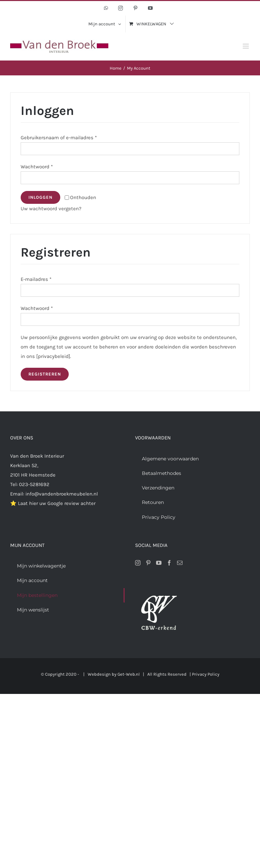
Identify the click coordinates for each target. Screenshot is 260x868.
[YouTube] (159, 563)
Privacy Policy (206, 674)
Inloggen (40, 197)
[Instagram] (138, 563)
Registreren (45, 374)
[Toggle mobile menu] (246, 46)
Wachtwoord (37, 167)
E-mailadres (36, 279)
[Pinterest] (148, 563)
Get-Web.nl (129, 674)
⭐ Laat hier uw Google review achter (53, 503)
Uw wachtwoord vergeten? (51, 209)
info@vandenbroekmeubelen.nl (62, 494)
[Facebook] (169, 563)
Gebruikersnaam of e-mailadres (59, 138)
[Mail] (180, 563)
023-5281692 (34, 484)
